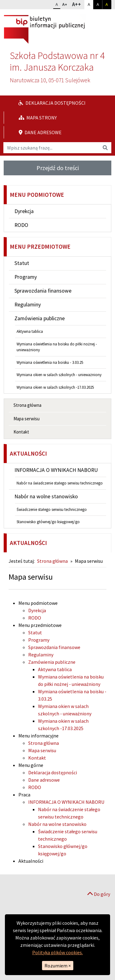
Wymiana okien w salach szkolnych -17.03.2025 (55, 387)
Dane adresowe (40, 132)
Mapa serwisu (27, 419)
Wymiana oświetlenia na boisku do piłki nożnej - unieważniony (57, 347)
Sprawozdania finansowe (43, 291)
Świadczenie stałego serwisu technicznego (52, 509)
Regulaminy (28, 305)
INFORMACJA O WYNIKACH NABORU (56, 470)
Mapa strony (38, 118)
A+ (66, 4)
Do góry (99, 894)
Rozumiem (58, 966)
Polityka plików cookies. (57, 952)
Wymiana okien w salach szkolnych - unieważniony (59, 375)
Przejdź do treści (58, 168)
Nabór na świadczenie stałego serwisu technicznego (60, 483)
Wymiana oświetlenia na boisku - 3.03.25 (50, 362)
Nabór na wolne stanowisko (46, 496)
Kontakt (21, 432)
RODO (21, 225)
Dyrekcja (24, 211)
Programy (26, 277)
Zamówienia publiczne (40, 318)
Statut (22, 263)
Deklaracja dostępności (52, 103)
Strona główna (27, 405)
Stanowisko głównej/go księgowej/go (48, 522)
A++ (78, 4)
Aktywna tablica (30, 331)
